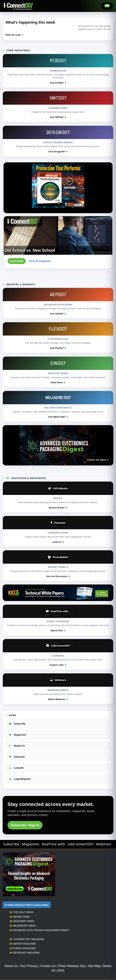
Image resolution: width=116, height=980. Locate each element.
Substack (17, 757)
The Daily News (22, 912)
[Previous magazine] (99, 221)
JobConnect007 (80, 844)
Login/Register (20, 779)
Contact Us (48, 966)
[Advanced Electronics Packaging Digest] (58, 445)
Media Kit (17, 746)
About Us (11, 966)
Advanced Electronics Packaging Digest (39, 930)
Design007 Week (22, 921)
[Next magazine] (105, 221)
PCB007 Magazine (23, 948)
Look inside (17, 261)
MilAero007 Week (23, 926)
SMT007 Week (20, 917)
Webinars (104, 844)
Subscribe (17, 724)
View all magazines (40, 261)
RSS (61, 971)
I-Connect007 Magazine (27, 939)
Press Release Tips (72, 966)
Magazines (17, 735)
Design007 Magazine (25, 953)
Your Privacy (29, 966)
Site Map (94, 966)
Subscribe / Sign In (25, 825)
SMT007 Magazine (23, 944)
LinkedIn (16, 768)
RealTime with (54, 844)
